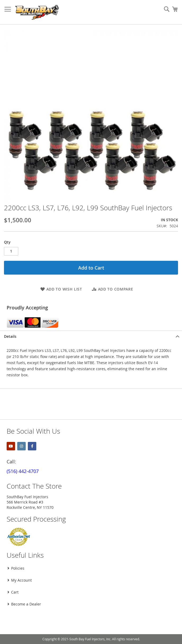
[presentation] (44, 624)
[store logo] (37, 12)
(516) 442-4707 (23, 471)
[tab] (91, 336)
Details (10, 336)
